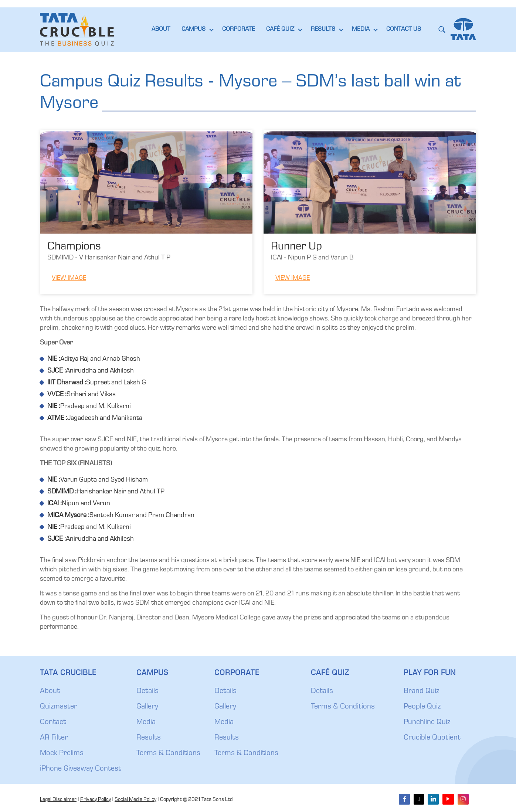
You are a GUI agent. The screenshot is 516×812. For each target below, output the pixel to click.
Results (149, 738)
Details (147, 692)
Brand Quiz (421, 692)
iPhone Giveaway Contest (81, 769)
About (50, 692)
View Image (69, 278)
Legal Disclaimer (58, 800)
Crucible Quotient (432, 738)
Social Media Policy (135, 800)
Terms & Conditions (168, 754)
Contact (53, 723)
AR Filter (54, 738)
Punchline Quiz (427, 723)
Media (146, 723)
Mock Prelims (62, 754)
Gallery (147, 707)
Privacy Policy (96, 800)
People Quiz (422, 707)
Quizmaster (59, 707)
